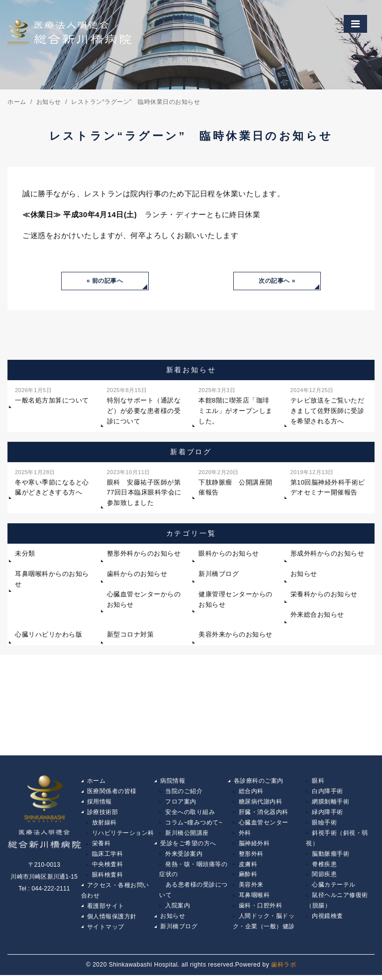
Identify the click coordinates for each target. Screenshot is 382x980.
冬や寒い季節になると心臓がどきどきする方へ (52, 482)
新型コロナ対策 (131, 635)
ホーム (96, 782)
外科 (245, 835)
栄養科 (101, 846)
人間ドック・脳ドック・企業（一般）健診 (264, 926)
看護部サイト (106, 910)
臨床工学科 (108, 856)
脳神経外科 (254, 846)
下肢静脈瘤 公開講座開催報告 (236, 482)
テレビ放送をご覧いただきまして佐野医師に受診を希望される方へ (328, 406)
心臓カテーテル (334, 889)
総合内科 (251, 792)
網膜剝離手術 (331, 803)
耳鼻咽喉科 (254, 899)
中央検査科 (108, 867)
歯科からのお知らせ (137, 574)
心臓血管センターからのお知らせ (144, 600)
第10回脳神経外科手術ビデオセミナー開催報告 (328, 482)
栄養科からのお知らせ (324, 595)
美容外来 (251, 889)
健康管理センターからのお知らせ (236, 600)
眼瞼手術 (324, 824)
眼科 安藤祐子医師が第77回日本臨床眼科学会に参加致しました (144, 487)
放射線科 (104, 824)
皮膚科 (248, 867)
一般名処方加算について (52, 396)
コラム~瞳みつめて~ (194, 824)
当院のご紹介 (184, 792)
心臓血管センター (264, 824)
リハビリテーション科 (123, 835)
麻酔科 (248, 878)
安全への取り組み (190, 814)
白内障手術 (328, 792)
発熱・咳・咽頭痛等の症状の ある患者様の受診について (193, 883)
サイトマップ (106, 931)
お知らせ (304, 574)
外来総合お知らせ (317, 615)
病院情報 (173, 782)
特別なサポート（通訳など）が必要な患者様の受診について (144, 406)
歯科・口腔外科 (261, 910)
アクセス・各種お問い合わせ (115, 894)
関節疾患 (324, 878)
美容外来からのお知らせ (236, 635)
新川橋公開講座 (187, 835)
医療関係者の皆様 (112, 792)
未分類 (25, 554)
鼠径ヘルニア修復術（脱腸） (337, 904)
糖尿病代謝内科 (261, 803)
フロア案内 (181, 803)
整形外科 (251, 856)
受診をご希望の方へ (188, 846)
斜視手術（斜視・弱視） (337, 840)
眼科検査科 (108, 878)
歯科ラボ (284, 969)
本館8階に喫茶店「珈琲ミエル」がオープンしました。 (236, 406)
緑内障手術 (328, 814)
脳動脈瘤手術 (331, 856)
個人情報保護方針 (112, 920)
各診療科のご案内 (259, 782)
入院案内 (178, 910)
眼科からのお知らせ (229, 554)
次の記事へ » (277, 281)
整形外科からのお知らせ (144, 554)
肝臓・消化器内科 (264, 814)
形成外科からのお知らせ (328, 554)
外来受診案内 (184, 856)
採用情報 (99, 803)
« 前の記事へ (105, 281)
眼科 (318, 782)
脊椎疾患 (324, 867)
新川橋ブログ (219, 574)
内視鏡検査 (328, 920)
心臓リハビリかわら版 (48, 635)
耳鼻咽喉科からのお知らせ (52, 579)
